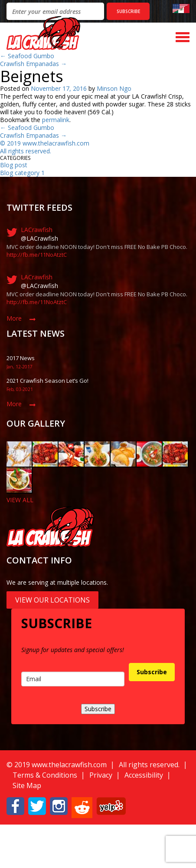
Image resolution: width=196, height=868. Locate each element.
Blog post (14, 165)
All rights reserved (25, 151)
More (14, 318)
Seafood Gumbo (27, 56)
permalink (56, 120)
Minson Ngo (114, 88)
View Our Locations (52, 600)
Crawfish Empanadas (33, 64)
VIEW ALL (20, 500)
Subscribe (152, 672)
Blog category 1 (22, 173)
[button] (15, 805)
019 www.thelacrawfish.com (50, 143)
